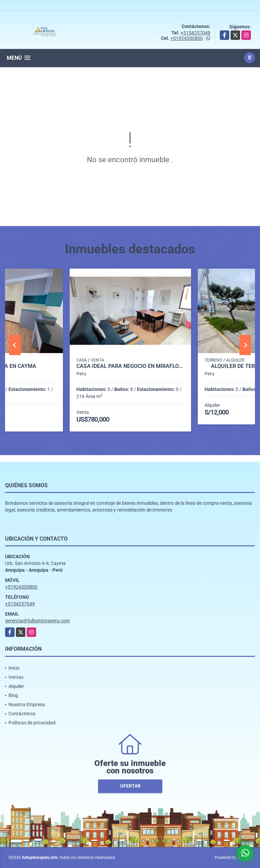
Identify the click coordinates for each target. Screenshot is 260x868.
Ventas (16, 677)
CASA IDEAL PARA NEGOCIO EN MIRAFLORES (131, 366)
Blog (13, 695)
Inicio (14, 668)
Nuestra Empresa (27, 704)
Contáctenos (22, 714)
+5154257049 (195, 33)
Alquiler (16, 686)
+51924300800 (187, 38)
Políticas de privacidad (32, 723)
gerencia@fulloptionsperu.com (37, 621)
